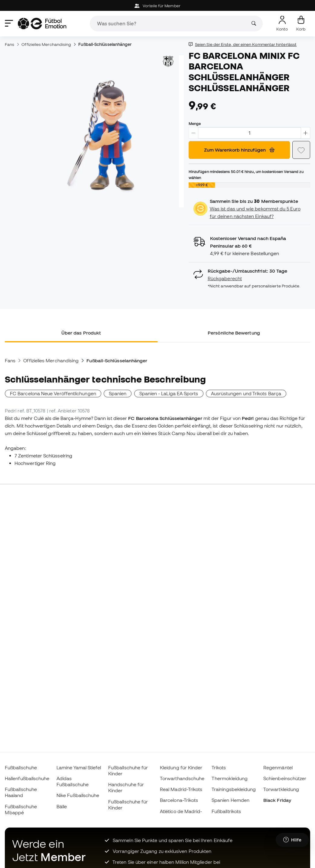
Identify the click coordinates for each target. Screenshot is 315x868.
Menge (195, 123)
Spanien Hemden (231, 800)
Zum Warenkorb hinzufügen (239, 150)
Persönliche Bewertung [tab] (234, 333)
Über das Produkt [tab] (81, 333)
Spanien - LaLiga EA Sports (169, 393)
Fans (10, 44)
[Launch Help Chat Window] (292, 840)
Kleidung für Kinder (181, 767)
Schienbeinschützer (285, 778)
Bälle (62, 806)
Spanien (118, 393)
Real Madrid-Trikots (181, 789)
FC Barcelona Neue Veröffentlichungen (53, 393)
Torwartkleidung (281, 789)
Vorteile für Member (157, 6)
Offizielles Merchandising (46, 44)
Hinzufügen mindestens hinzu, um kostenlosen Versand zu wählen (246, 175)
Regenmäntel (278, 767)
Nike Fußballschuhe (78, 795)
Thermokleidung (230, 778)
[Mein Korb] (301, 24)
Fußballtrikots (226, 811)
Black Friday (277, 800)
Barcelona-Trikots (179, 800)
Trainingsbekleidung (234, 789)
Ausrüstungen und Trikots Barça (246, 393)
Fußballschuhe (21, 767)
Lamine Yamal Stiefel (79, 767)
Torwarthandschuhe (182, 778)
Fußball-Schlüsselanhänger (105, 44)
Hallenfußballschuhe (27, 778)
